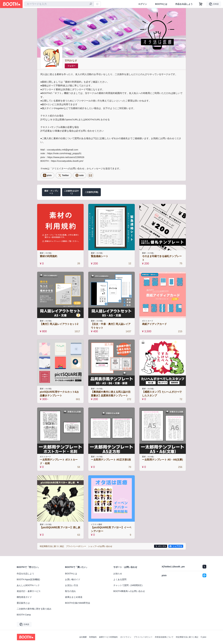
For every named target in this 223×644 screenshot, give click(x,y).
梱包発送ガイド (24, 597)
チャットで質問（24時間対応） (129, 585)
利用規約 (93, 637)
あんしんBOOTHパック (28, 585)
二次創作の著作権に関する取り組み (34, 609)
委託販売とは (23, 603)
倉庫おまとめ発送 (74, 597)
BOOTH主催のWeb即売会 (78, 603)
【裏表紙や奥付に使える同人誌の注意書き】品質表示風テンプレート (111, 394)
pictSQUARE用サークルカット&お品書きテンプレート (59, 394)
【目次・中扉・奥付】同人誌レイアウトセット (111, 326)
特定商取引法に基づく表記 (187, 637)
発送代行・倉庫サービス (29, 591)
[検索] (91, 4)
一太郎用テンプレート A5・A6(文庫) (162, 460)
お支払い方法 (72, 585)
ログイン (143, 4)
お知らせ (118, 574)
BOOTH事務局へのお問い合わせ (129, 591)
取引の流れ (70, 591)
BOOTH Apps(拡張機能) (28, 579)
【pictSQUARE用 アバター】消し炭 (60, 527)
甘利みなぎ (71, 60)
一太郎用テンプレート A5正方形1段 (111, 460)
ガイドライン (126, 637)
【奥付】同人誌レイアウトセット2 (59, 324)
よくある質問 (120, 579)
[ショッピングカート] (201, 4)
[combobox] (59, 4)
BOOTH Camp (24, 615)
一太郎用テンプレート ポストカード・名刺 (59, 461)
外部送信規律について (164, 637)
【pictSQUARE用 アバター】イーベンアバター (111, 529)
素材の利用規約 (48, 256)
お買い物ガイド (73, 579)
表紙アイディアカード (154, 324)
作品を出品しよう (184, 4)
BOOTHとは (161, 4)
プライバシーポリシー (143, 637)
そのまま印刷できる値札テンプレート (162, 258)
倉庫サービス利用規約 (108, 637)
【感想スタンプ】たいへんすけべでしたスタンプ (162, 394)
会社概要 (83, 637)
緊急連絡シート (100, 256)
